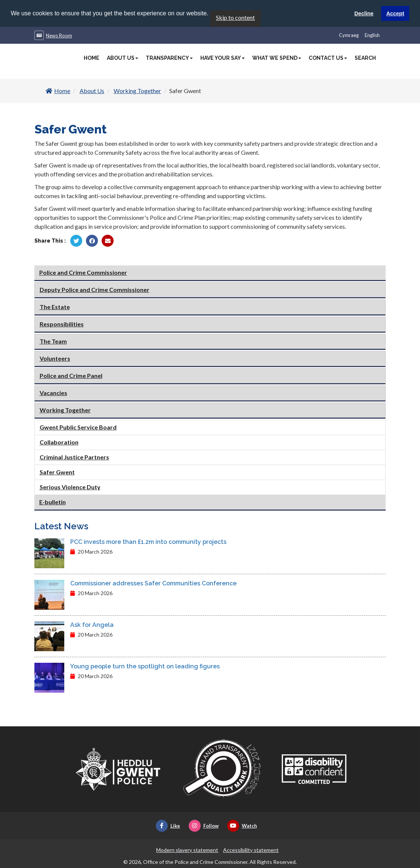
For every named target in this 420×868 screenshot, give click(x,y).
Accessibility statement (251, 849)
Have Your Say (223, 58)
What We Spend (277, 58)
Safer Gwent (57, 472)
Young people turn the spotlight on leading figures (145, 666)
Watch (242, 825)
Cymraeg (349, 35)
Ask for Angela (92, 624)
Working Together (137, 90)
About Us (123, 58)
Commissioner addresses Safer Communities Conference (153, 583)
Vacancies (53, 393)
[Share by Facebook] (92, 240)
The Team (53, 341)
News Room (59, 35)
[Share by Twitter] (76, 240)
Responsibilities (62, 324)
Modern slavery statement (187, 849)
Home (92, 58)
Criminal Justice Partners (74, 457)
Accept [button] (395, 13)
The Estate (55, 307)
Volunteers (55, 358)
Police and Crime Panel (71, 375)
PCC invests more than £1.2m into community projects (148, 541)
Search (365, 58)
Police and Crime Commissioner (83, 272)
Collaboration (59, 442)
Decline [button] (364, 13)
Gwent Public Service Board (78, 427)
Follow (204, 825)
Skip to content (235, 17)
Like (168, 825)
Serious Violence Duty (70, 487)
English (372, 35)
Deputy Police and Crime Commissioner (95, 290)
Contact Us (328, 58)
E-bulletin (52, 502)
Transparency (169, 58)
